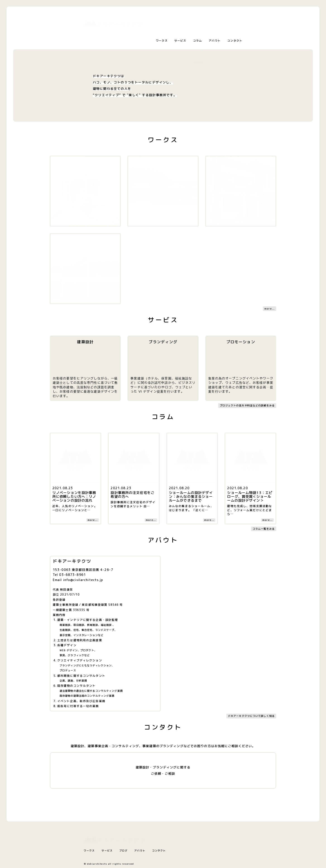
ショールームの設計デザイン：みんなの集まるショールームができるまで (191, 496)
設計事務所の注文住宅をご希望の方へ (132, 495)
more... (270, 309)
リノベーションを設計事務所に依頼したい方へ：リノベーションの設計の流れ (74, 496)
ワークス (162, 41)
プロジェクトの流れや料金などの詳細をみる (247, 405)
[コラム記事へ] (76, 436)
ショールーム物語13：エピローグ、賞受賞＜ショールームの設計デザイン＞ (250, 496)
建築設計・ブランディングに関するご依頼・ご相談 (163, 770)
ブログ (123, 851)
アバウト (215, 41)
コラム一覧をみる (264, 529)
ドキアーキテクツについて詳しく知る (251, 716)
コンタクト (235, 41)
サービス (180, 41)
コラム (198, 41)
